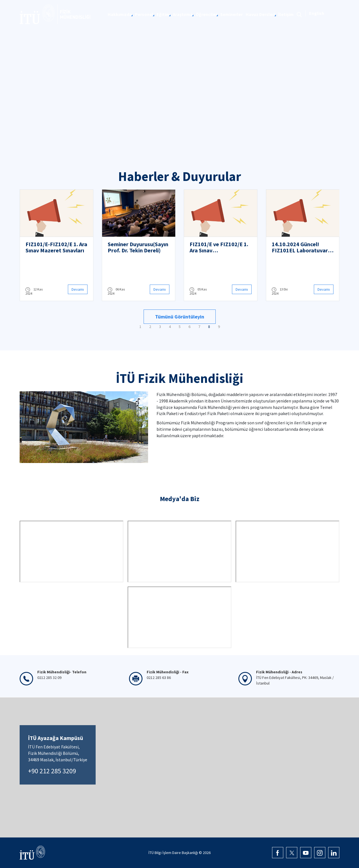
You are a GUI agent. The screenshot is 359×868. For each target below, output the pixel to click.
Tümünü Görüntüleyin (180, 317)
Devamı (78, 289)
